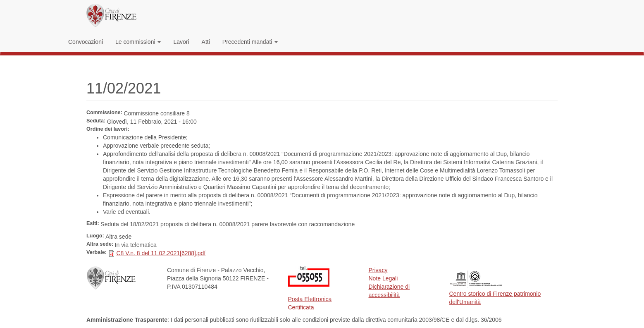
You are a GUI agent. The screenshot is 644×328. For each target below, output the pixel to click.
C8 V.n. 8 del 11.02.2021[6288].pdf (161, 253)
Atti (206, 42)
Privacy (378, 270)
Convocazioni (86, 42)
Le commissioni (138, 42)
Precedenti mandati (250, 42)
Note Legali (383, 278)
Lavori (181, 42)
